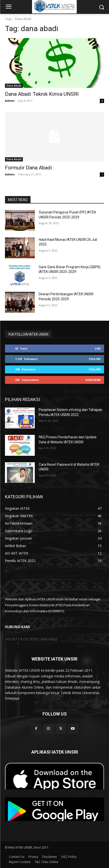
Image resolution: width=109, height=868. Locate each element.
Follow (95, 359)
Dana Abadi (14, 86)
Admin (10, 101)
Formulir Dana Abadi (29, 168)
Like (98, 348)
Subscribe (93, 380)
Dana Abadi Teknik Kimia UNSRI (42, 94)
